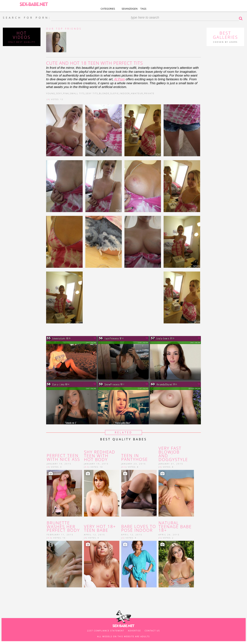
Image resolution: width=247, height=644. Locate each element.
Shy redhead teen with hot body (100, 456)
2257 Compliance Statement (106, 631)
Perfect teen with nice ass (63, 457)
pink (66, 93)
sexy (59, 93)
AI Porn (119, 79)
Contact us (152, 631)
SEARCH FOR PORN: (27, 18)
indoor (125, 93)
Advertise (135, 631)
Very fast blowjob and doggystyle (173, 454)
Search (242, 18)
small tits (77, 93)
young (51, 93)
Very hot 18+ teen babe (100, 528)
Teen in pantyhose (135, 457)
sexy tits (92, 93)
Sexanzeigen (130, 9)
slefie (115, 93)
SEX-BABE (34, 4)
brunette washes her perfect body (63, 527)
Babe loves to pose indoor (139, 528)
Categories (108, 9)
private (149, 93)
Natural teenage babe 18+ (175, 527)
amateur (137, 93)
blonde (104, 93)
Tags (143, 9)
